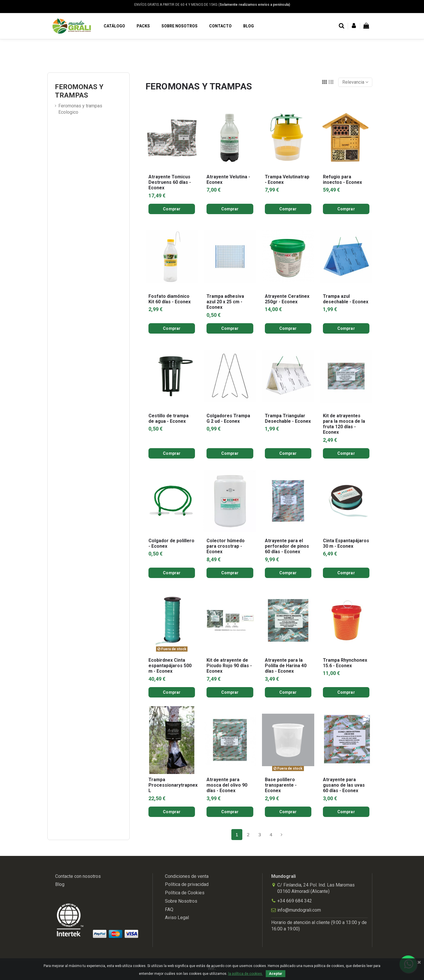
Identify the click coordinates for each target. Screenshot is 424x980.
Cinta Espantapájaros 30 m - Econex (346, 543)
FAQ (169, 909)
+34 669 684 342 (295, 901)
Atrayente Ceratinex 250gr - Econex (287, 299)
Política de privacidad (187, 884)
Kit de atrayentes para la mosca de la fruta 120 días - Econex (344, 424)
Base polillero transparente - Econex (281, 785)
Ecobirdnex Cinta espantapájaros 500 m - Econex (170, 666)
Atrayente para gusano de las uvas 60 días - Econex (344, 785)
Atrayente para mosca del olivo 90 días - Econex (227, 785)
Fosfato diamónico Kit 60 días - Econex (170, 299)
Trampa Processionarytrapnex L (173, 785)
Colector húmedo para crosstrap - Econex (226, 546)
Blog (60, 884)
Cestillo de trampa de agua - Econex (169, 418)
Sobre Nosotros (181, 901)
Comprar (172, 209)
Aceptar (276, 974)
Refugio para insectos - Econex (342, 179)
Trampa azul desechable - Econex (346, 299)
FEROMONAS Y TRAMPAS (79, 91)
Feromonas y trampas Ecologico (80, 109)
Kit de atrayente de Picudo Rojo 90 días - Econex (229, 666)
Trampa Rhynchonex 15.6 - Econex (345, 663)
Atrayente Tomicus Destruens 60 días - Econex (170, 182)
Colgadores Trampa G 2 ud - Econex (228, 418)
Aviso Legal (177, 918)
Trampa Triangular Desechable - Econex (288, 418)
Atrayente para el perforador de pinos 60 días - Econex (287, 546)
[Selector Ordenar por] (355, 82)
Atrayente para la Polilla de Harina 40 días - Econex (286, 666)
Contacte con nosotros (78, 876)
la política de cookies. (246, 974)
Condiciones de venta (187, 876)
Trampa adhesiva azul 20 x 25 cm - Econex (225, 302)
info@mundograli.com (299, 910)
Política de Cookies (185, 893)
